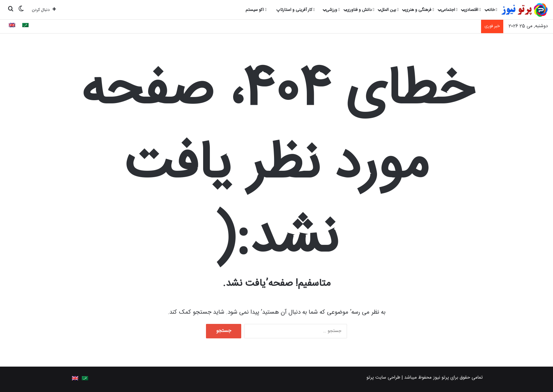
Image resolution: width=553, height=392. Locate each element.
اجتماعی (449, 10)
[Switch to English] (12, 26)
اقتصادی (472, 10)
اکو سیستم (256, 10)
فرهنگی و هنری (419, 10)
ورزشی (333, 10)
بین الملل (390, 10)
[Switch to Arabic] (25, 26)
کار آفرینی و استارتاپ (296, 10)
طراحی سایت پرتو (383, 378)
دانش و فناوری (360, 10)
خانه (492, 10)
